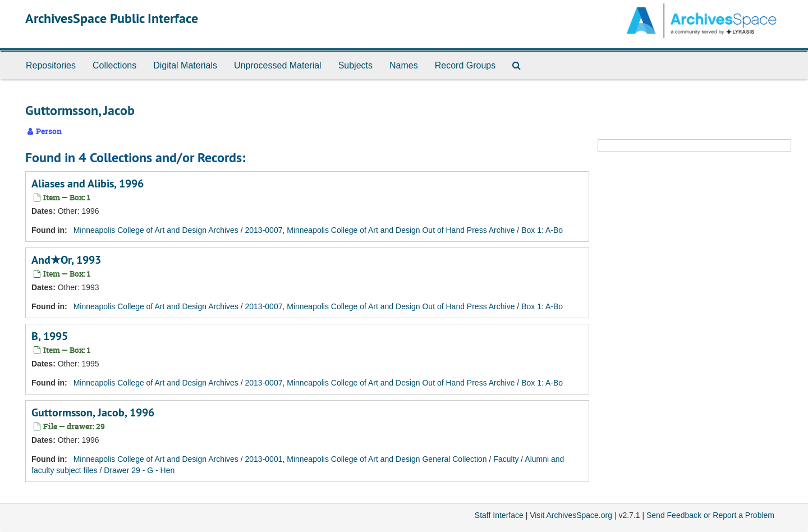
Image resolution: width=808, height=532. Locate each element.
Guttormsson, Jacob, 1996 (93, 412)
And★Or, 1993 (66, 260)
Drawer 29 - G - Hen (139, 470)
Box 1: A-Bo (542, 230)
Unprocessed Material (278, 65)
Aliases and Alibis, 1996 (88, 184)
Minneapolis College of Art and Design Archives (156, 230)
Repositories (51, 65)
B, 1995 (50, 336)
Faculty (506, 459)
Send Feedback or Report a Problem (710, 515)
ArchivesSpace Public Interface (112, 18)
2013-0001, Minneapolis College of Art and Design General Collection (366, 459)
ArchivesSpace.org (579, 515)
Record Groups (465, 65)
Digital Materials (185, 65)
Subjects (355, 65)
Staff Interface (499, 515)
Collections (114, 65)
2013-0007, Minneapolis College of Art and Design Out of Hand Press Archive (380, 230)
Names (404, 65)
